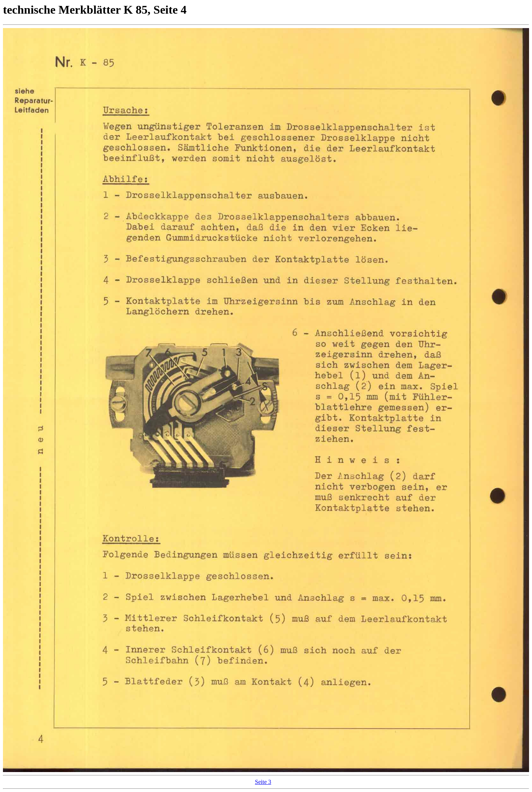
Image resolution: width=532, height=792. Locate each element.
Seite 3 (263, 782)
